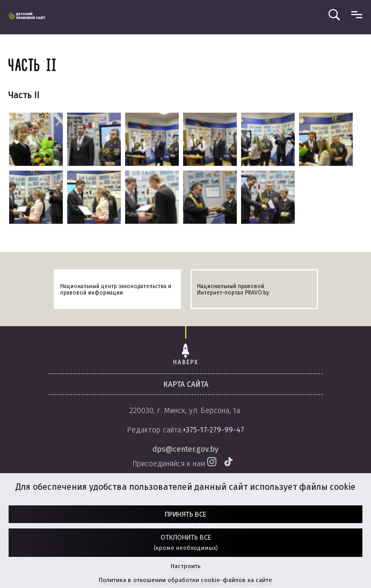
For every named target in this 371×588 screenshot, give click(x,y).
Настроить (185, 566)
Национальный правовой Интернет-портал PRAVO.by (233, 290)
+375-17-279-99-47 (213, 430)
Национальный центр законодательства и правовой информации (116, 290)
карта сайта (186, 384)
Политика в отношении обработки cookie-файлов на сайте (185, 580)
